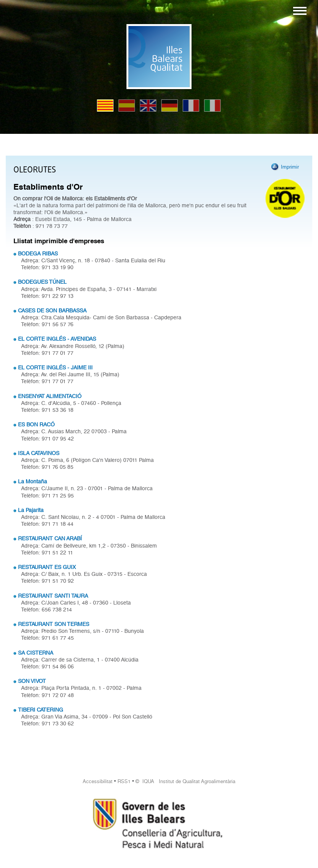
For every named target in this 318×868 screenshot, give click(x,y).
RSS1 (124, 781)
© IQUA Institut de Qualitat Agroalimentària (185, 781)
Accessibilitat (98, 781)
